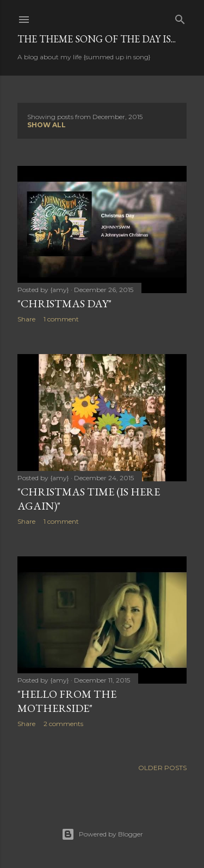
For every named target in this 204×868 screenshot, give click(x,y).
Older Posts (162, 768)
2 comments (63, 724)
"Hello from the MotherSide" (67, 701)
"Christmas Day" (64, 303)
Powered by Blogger (102, 834)
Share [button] (26, 319)
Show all (47, 125)
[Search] (180, 17)
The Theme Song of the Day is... (97, 39)
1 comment (61, 319)
